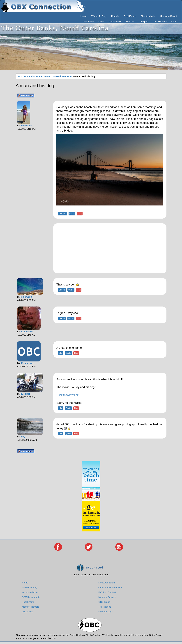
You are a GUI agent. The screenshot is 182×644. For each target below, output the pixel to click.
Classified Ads (148, 16)
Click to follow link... (69, 395)
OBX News (28, 612)
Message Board (107, 583)
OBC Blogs (104, 602)
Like (61, 353)
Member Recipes (107, 597)
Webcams (89, 22)
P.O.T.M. (131, 22)
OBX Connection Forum (58, 76)
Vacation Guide (30, 592)
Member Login (106, 612)
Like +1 (62, 290)
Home (83, 16)
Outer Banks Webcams (110, 587)
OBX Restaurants (31, 597)
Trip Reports (105, 607)
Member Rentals (30, 607)
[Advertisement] (110, 248)
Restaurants (115, 22)
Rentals (115, 16)
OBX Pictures (160, 22)
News (101, 22)
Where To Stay (99, 16)
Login (174, 22)
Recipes (144, 22)
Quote (72, 214)
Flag (80, 214)
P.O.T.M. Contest (107, 592)
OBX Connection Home (30, 76)
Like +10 (62, 214)
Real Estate (130, 16)
